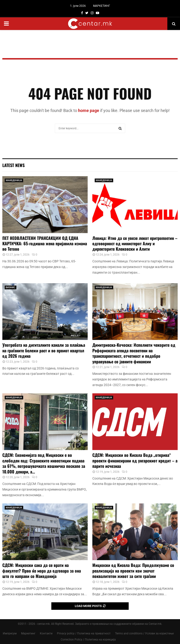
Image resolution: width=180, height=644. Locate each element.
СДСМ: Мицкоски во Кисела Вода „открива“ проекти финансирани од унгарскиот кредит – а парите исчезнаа (135, 460)
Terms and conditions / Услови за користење (144, 633)
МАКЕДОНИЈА (14, 180)
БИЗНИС (11, 287)
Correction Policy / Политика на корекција (88, 640)
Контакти (46, 633)
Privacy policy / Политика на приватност (84, 633)
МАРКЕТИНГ (102, 6)
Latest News (13, 165)
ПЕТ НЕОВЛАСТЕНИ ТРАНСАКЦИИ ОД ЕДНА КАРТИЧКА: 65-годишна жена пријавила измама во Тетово (45, 244)
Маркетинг (28, 633)
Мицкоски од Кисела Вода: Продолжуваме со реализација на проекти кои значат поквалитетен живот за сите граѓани (133, 571)
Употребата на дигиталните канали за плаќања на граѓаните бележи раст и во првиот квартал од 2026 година (44, 350)
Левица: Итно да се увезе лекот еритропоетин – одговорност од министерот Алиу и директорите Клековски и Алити (135, 244)
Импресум (10, 633)
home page (89, 110)
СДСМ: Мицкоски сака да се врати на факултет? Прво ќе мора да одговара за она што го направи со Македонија (42, 571)
